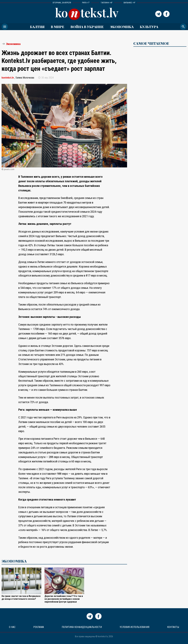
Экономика (122, 27)
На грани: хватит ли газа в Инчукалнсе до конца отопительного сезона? (21, 598)
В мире (58, 27)
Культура (149, 27)
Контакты (173, 627)
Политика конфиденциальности (82, 627)
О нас (12, 627)
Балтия (37, 27)
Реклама (39, 627)
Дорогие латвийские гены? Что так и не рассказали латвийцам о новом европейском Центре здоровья (64, 599)
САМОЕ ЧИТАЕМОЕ (151, 43)
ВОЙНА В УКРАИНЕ (87, 27)
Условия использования (134, 627)
